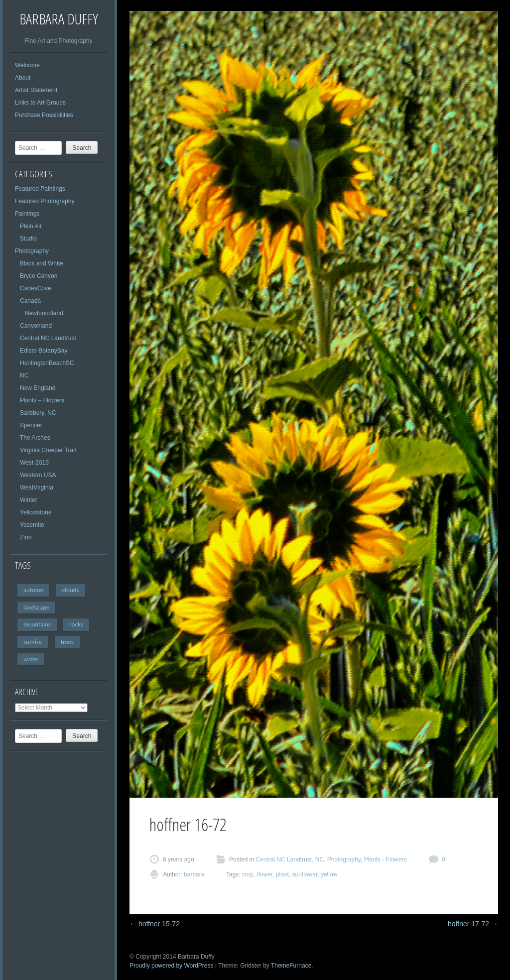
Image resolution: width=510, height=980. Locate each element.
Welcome (27, 65)
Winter (29, 500)
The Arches (35, 438)
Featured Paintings (40, 189)
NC (24, 375)
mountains (37, 624)
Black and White (42, 263)
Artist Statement (36, 90)
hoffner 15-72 (155, 924)
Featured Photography (45, 201)
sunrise (33, 642)
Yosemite (32, 525)
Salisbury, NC (38, 413)
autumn (33, 590)
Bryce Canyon (39, 276)
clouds (71, 590)
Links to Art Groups (40, 103)
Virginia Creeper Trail (48, 450)
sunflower (305, 874)
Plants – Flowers (42, 400)
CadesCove (36, 288)
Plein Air (31, 226)
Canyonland (36, 326)
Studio (28, 239)
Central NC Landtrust (48, 338)
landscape (36, 607)
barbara (193, 874)
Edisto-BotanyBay (44, 351)
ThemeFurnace (291, 966)
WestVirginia (37, 488)
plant (282, 874)
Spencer (31, 425)
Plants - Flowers (385, 859)
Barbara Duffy (59, 19)
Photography (32, 251)
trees (67, 642)
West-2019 (34, 463)
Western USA (38, 475)
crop (248, 874)
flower (265, 874)
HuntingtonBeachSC (47, 363)
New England (38, 388)
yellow (329, 874)
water (31, 659)
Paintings (27, 214)
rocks (76, 624)
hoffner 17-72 (473, 924)
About (23, 78)
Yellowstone (36, 512)
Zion (26, 537)
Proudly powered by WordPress (172, 966)
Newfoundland (44, 313)
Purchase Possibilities (44, 115)
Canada (30, 301)
